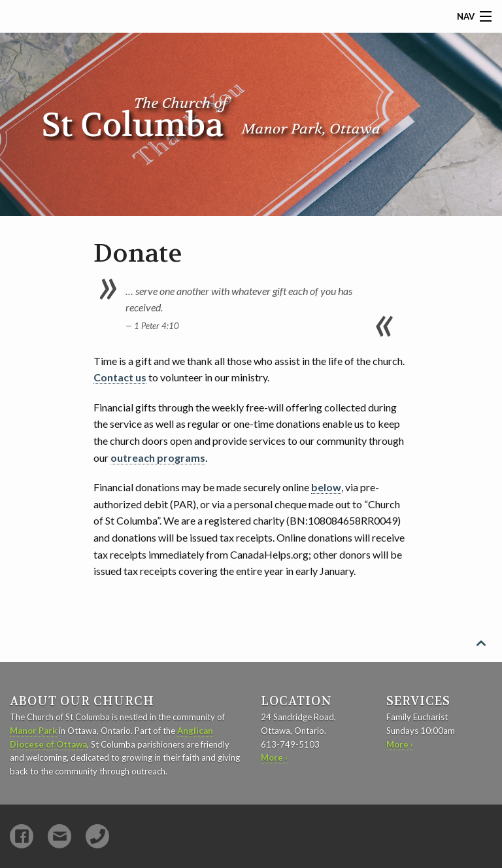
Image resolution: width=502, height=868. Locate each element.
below (326, 487)
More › (274, 757)
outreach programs (158, 458)
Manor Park (33, 731)
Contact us (120, 377)
